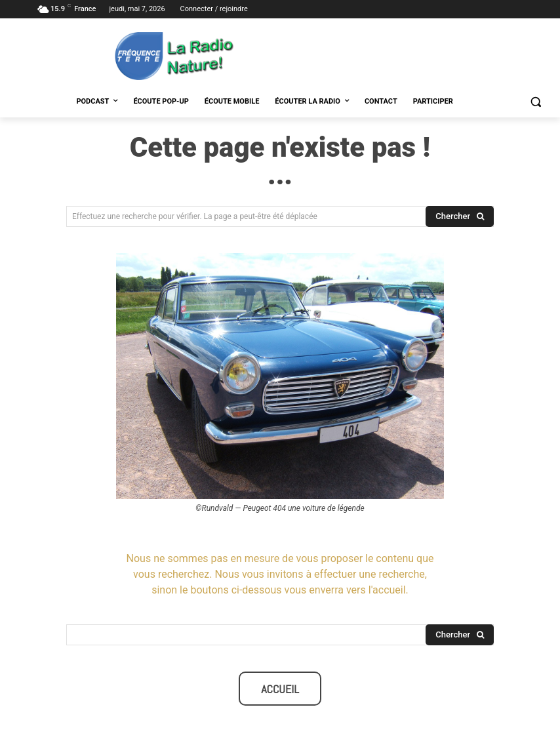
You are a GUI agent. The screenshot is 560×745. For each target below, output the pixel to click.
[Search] (460, 216)
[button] (535, 102)
